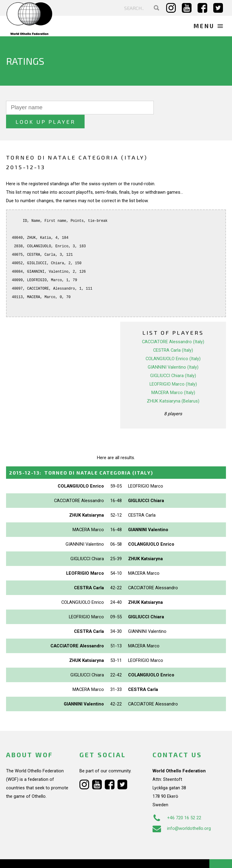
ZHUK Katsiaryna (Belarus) (173, 387)
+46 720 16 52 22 (177, 804)
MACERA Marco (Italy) (173, 378)
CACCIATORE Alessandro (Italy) (173, 327)
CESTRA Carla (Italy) (173, 336)
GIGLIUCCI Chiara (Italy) (173, 361)
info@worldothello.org (182, 814)
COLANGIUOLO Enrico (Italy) (173, 344)
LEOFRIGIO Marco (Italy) (173, 370)
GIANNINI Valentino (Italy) (173, 353)
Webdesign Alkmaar (43, 857)
